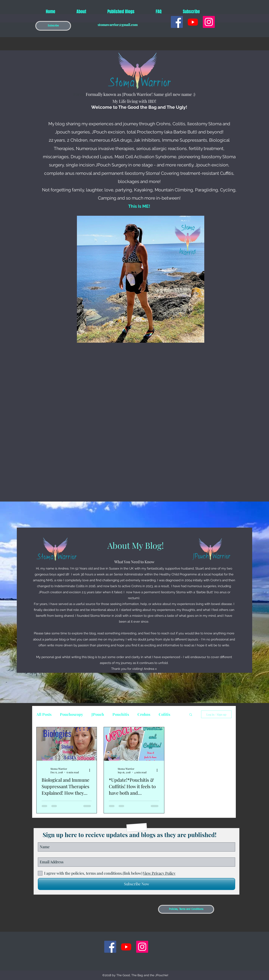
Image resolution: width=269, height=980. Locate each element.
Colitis (164, 714)
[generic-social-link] (177, 22)
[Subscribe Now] (136, 884)
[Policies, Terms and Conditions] (186, 909)
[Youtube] (193, 22)
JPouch (98, 714)
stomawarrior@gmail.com (117, 24)
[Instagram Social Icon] (209, 22)
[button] (53, 26)
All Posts (44, 714)
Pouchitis (121, 714)
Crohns (144, 714)
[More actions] (91, 770)
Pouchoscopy (71, 714)
